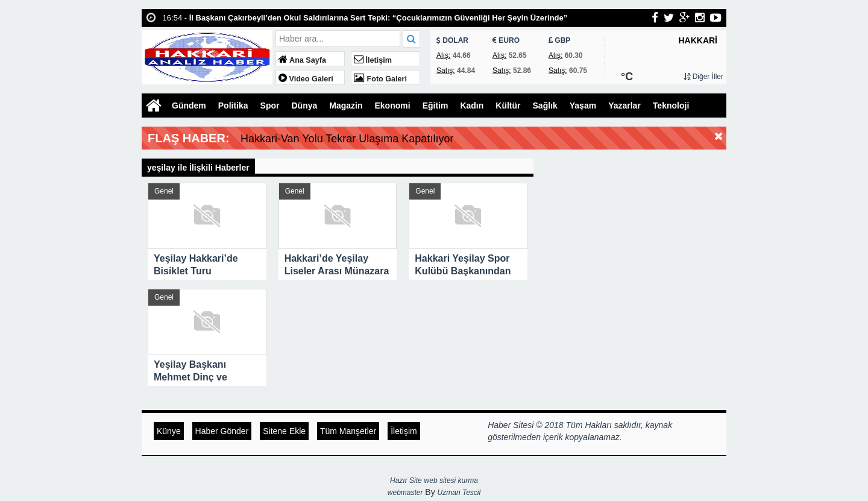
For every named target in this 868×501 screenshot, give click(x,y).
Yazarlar (624, 106)
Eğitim (436, 106)
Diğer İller (703, 77)
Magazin (346, 106)
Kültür (508, 106)
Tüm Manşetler (348, 431)
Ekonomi (393, 106)
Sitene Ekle (284, 431)
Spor (270, 106)
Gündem (189, 106)
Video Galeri (306, 79)
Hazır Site (406, 481)
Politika (233, 106)
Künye (169, 431)
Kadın (472, 106)
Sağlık (545, 106)
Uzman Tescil (459, 493)
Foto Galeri (380, 79)
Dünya (304, 106)
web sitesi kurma (451, 481)
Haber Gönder (222, 431)
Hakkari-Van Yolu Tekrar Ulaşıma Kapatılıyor (347, 139)
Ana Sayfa (302, 60)
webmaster (405, 493)
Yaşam (583, 106)
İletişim (373, 60)
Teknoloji (671, 106)
